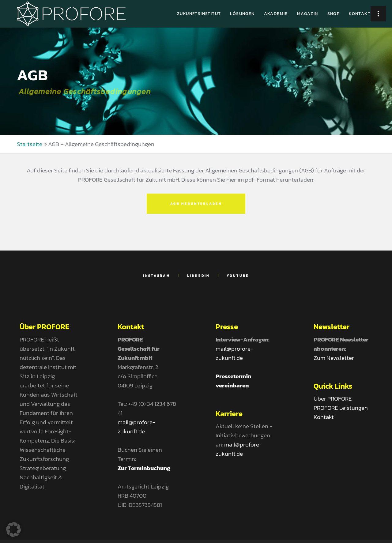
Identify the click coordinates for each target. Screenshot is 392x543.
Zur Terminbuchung (144, 468)
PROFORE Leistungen (341, 408)
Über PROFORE (333, 399)
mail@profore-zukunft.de (136, 427)
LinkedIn (198, 276)
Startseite (30, 144)
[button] (13, 530)
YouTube (238, 276)
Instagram (157, 276)
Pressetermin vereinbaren (233, 381)
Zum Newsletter (334, 358)
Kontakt (324, 417)
